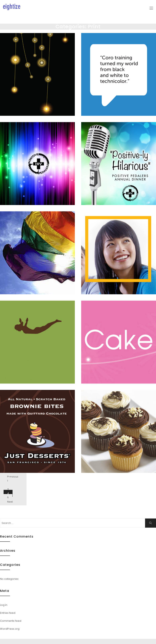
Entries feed (8, 613)
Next (10, 502)
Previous (13, 477)
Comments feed (11, 621)
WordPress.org (10, 629)
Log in (4, 605)
